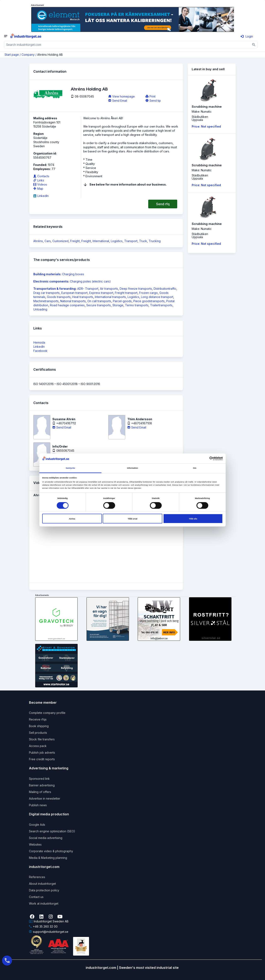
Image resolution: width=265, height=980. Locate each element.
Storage (118, 305)
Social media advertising (46, 838)
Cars (48, 241)
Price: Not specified (206, 126)
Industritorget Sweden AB (49, 921)
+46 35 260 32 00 (43, 926)
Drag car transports (46, 293)
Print (151, 96)
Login (247, 36)
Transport (131, 241)
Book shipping (39, 726)
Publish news (38, 805)
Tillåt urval (133, 519)
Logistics (117, 241)
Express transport (101, 293)
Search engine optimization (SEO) (52, 831)
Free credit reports (42, 759)
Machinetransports (46, 301)
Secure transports (99, 305)
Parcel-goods (122, 301)
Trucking (155, 241)
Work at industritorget (44, 903)
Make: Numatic (202, 112)
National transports (73, 301)
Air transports (109, 289)
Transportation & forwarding (54, 289)
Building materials (47, 274)
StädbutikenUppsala (200, 118)
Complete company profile (47, 713)
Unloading (40, 309)
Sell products (38, 733)
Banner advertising (42, 785)
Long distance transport (157, 297)
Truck (143, 241)
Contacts (41, 176)
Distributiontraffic (165, 289)
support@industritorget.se (49, 932)
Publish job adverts (42, 752)
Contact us (36, 897)
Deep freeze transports (136, 289)
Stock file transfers (42, 739)
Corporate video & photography (51, 851)
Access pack (38, 746)
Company (28, 55)
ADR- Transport (88, 289)
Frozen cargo (148, 293)
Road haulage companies (67, 305)
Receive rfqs (38, 719)
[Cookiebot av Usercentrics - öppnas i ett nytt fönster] (205, 458)
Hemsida (39, 342)
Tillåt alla (193, 519)
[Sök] (254, 45)
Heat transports (83, 297)
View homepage (122, 96)
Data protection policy (44, 890)
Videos (40, 184)
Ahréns (38, 241)
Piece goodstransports (149, 301)
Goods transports (59, 297)
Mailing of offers (40, 792)
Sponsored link (39, 779)
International (101, 241)
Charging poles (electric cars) (90, 281)
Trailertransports (161, 305)
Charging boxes (73, 274)
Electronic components (51, 281)
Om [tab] (195, 468)
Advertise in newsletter (45, 798)
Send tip (153, 101)
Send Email (118, 101)
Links (39, 180)
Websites (35, 844)
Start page (12, 55)
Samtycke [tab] (70, 468)
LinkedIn (41, 196)
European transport (74, 293)
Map (38, 189)
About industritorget (42, 884)
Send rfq (163, 204)
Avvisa (72, 519)
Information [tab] (133, 468)
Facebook (40, 351)
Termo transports (137, 305)
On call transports (99, 301)
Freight (75, 241)
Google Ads (37, 825)
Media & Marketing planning (48, 858)
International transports (110, 297)
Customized (60, 241)
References (37, 877)
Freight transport (126, 293)
